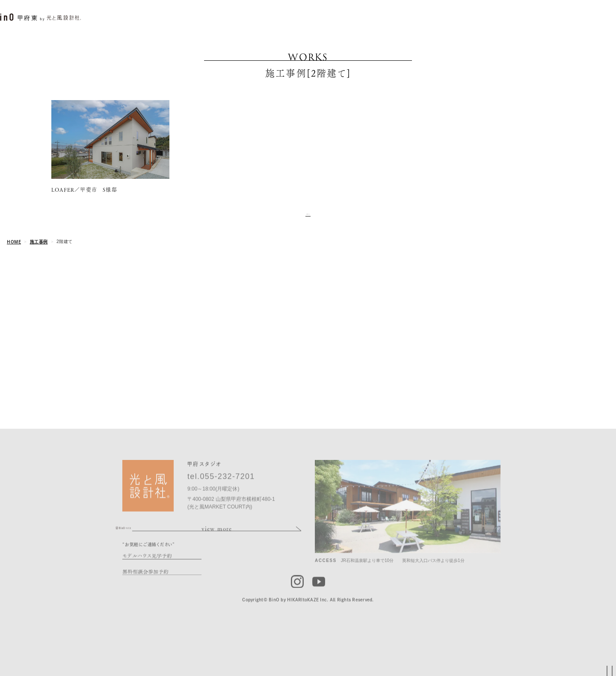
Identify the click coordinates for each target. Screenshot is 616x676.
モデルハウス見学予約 (147, 575)
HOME (14, 248)
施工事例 (39, 248)
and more (308, 218)
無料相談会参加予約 (145, 591)
